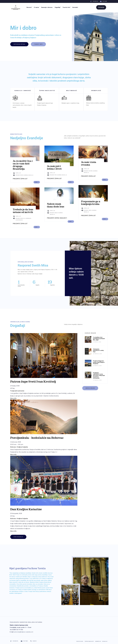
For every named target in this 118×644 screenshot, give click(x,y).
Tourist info (66, 7)
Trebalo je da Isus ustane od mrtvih (23, 211)
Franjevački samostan (17, 391)
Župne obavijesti (89, 641)
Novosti (29, 7)
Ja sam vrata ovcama (89, 163)
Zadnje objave (90, 333)
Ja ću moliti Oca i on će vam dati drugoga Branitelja (23, 165)
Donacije (101, 7)
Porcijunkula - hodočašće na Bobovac (37, 438)
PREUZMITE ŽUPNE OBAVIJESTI (57, 218)
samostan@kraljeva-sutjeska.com (24, 632)
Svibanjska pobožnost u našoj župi (98, 350)
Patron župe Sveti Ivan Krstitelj (33, 382)
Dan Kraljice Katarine (26, 509)
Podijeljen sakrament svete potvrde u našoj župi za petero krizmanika (99, 375)
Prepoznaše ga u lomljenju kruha (91, 203)
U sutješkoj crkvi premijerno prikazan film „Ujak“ (99, 339)
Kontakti (75, 7)
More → (37, 182)
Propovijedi (80, 641)
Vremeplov (98, 641)
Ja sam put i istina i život (54, 167)
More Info (13, 398)
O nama (36, 7)
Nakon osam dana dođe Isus (56, 205)
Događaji (57, 7)
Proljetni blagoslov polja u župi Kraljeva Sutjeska (99, 362)
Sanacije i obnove (47, 7)
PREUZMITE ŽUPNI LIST (20, 179)
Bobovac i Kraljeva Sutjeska (19, 447)
